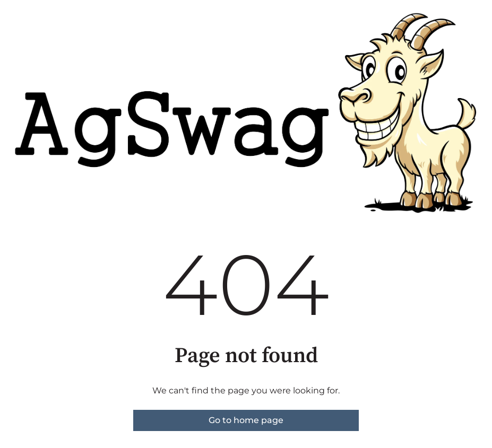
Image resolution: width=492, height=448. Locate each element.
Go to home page (246, 420)
